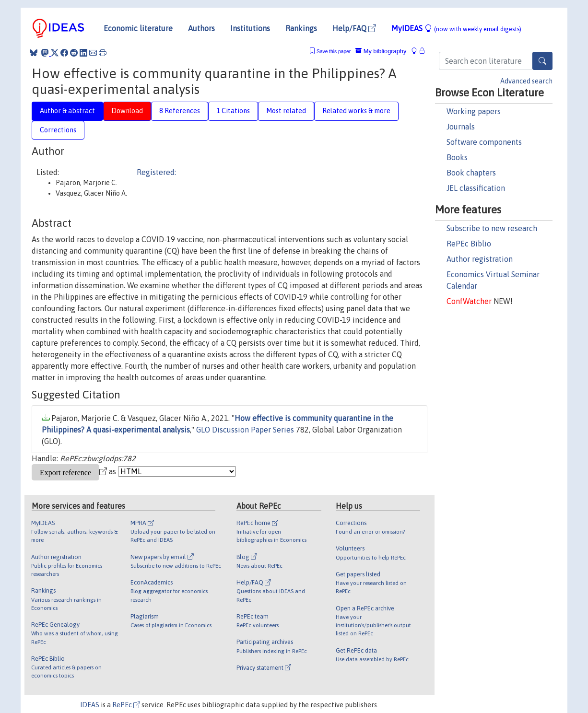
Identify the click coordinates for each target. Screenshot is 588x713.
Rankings (301, 28)
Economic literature (138, 28)
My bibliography (381, 51)
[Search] (542, 61)
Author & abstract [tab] (67, 111)
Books (457, 157)
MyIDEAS (456, 28)
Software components (484, 142)
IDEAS (90, 705)
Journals (461, 127)
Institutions (250, 28)
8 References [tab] (180, 111)
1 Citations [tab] (233, 111)
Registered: (156, 172)
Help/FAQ (354, 28)
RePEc (126, 705)
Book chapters (471, 173)
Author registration (480, 259)
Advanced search (526, 81)
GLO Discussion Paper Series (245, 430)
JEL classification (476, 188)
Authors (201, 28)
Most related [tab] (286, 111)
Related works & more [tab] (356, 111)
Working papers (474, 111)
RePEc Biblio (469, 244)
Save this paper (334, 52)
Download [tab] (127, 111)
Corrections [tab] (58, 130)
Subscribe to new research (492, 228)
